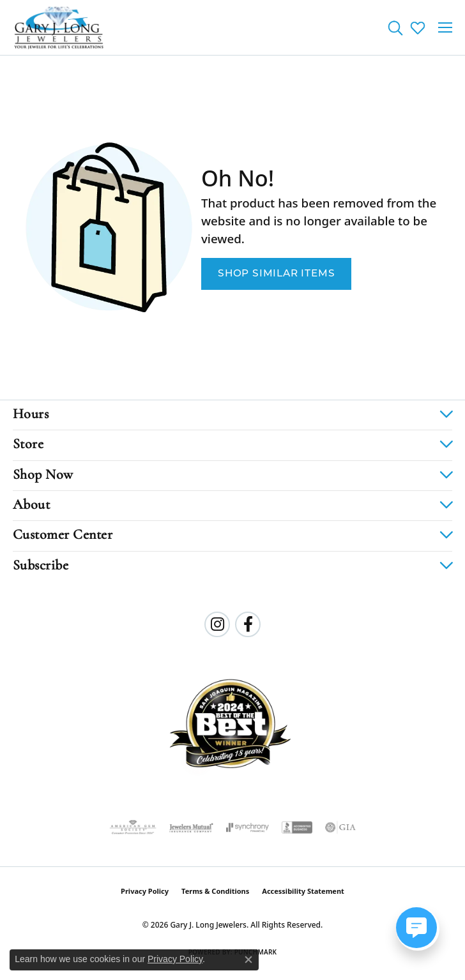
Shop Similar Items (276, 274)
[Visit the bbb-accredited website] (297, 827)
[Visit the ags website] (133, 827)
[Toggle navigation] (445, 27)
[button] (395, 27)
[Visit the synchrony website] (247, 827)
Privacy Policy (145, 891)
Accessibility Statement (303, 891)
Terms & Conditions (215, 891)
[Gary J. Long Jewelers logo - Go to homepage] (59, 27)
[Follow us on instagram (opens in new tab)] (217, 624)
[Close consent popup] (248, 960)
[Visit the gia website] (340, 827)
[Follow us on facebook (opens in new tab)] (248, 624)
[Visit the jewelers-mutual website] (191, 827)
